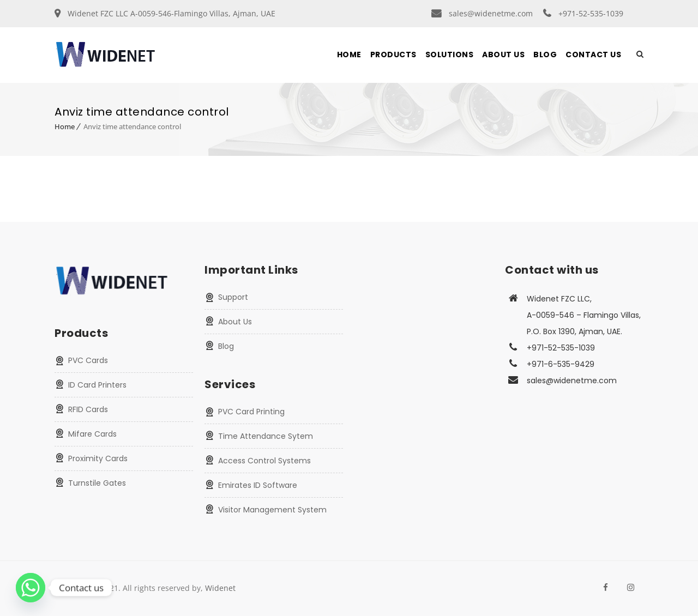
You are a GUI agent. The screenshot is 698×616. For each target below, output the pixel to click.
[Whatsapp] (31, 588)
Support (233, 297)
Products (393, 55)
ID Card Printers (97, 385)
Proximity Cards (98, 458)
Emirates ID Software (258, 485)
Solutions (450, 55)
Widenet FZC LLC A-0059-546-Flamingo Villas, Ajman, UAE (172, 13)
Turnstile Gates (97, 483)
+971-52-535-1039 (591, 13)
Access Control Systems (264, 461)
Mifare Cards (92, 434)
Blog (545, 55)
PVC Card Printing (251, 412)
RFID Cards (88, 409)
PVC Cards (88, 360)
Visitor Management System (272, 510)
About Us (503, 55)
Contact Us (593, 55)
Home (349, 55)
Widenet (220, 588)
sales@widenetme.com (491, 13)
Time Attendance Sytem (266, 436)
